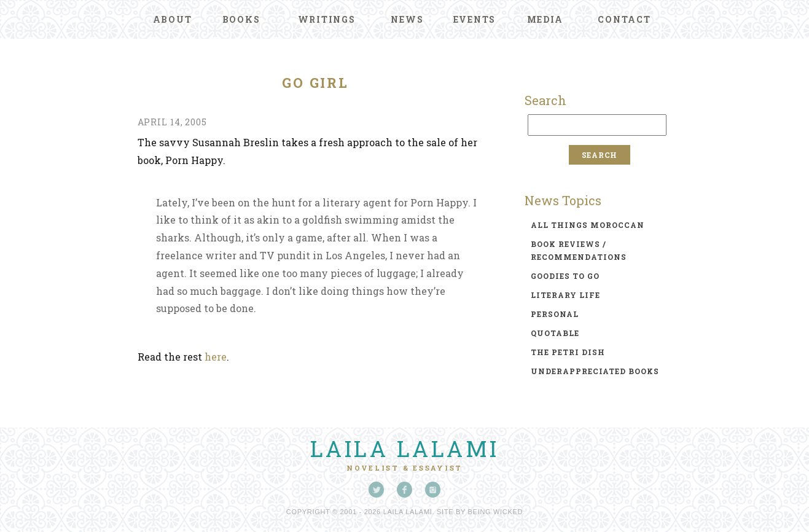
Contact (624, 19)
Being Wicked (496, 512)
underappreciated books (595, 371)
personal (555, 314)
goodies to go (565, 276)
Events (475, 19)
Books (241, 19)
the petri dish (568, 352)
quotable (555, 333)
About (173, 19)
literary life (565, 295)
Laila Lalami (405, 448)
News (407, 19)
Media (545, 19)
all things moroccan (588, 225)
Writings (327, 19)
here (216, 357)
